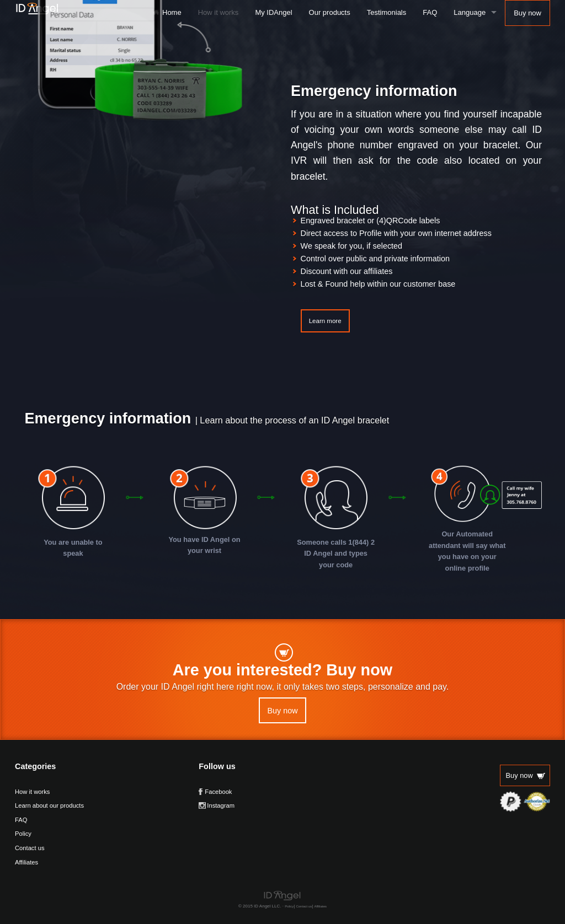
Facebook (218, 792)
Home (172, 12)
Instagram (221, 805)
